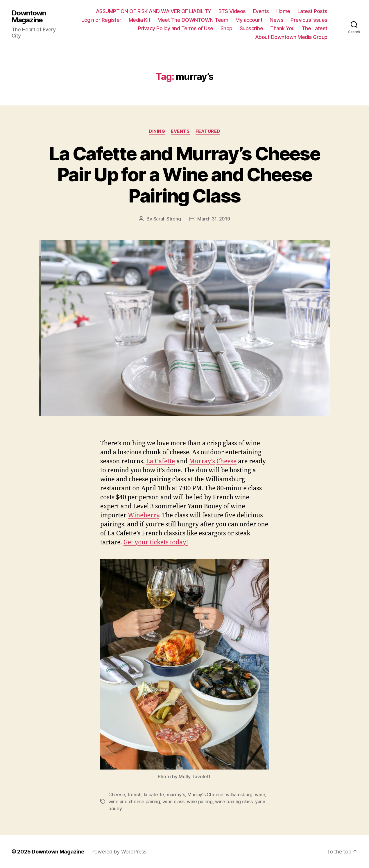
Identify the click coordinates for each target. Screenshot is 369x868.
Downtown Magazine (29, 17)
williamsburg (239, 795)
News (276, 20)
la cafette (154, 795)
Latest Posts (312, 11)
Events (261, 11)
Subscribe (251, 28)
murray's (176, 795)
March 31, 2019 (214, 219)
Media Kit (140, 20)
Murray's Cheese (205, 795)
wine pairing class (234, 801)
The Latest (315, 28)
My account (249, 20)
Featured (208, 131)
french (134, 795)
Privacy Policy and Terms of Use (176, 28)
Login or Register (101, 20)
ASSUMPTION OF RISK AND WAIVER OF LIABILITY (154, 11)
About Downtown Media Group (291, 37)
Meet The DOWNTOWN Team (193, 20)
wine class (173, 801)
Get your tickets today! (156, 542)
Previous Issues (309, 20)
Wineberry (143, 515)
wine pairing (200, 801)
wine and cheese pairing (134, 801)
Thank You (282, 28)
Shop (226, 28)
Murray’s (202, 461)
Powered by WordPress (119, 852)
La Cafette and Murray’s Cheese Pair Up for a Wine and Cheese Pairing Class (184, 175)
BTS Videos (232, 11)
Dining (157, 131)
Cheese (226, 461)
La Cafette (161, 461)
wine (260, 795)
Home (283, 11)
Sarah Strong (167, 219)
